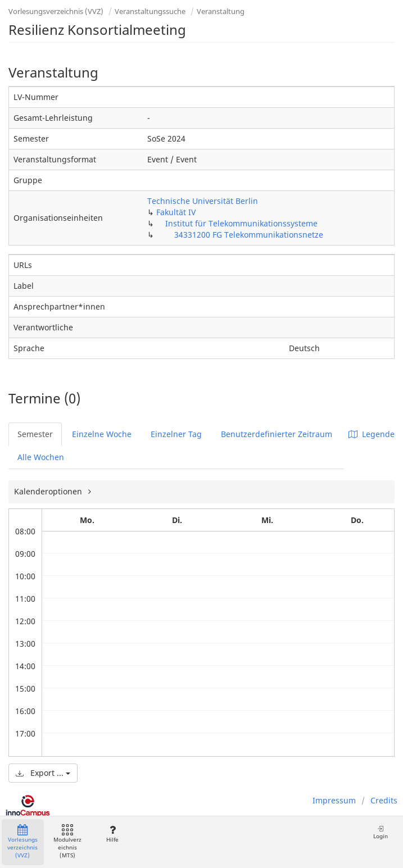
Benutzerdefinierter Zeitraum (277, 434)
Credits (384, 800)
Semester (35, 434)
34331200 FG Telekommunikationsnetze (249, 235)
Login (381, 832)
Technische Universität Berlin (203, 201)
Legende (372, 434)
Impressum (334, 800)
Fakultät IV (176, 212)
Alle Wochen (41, 457)
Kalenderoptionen (49, 491)
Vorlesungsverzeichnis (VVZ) (56, 11)
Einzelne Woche (102, 434)
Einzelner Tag (176, 434)
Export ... (43, 773)
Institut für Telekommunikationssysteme (241, 223)
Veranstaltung (221, 11)
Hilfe (112, 834)
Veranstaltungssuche (150, 11)
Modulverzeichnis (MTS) (67, 842)
